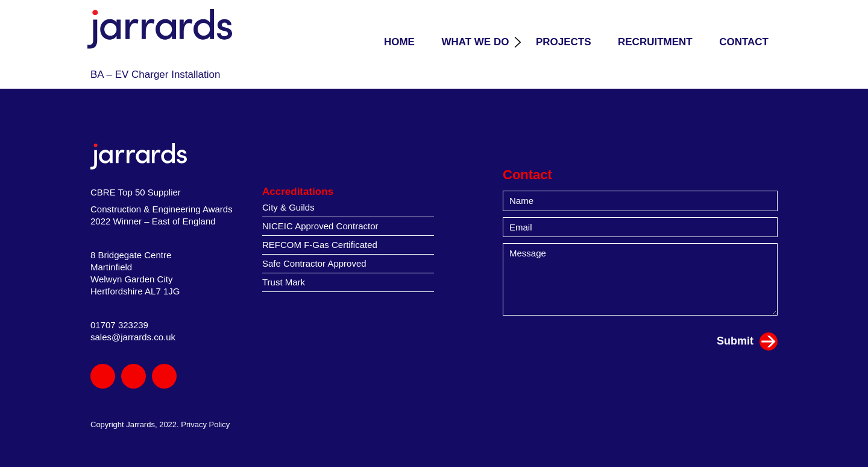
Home (399, 42)
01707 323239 (119, 325)
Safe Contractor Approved (314, 263)
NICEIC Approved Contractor (320, 226)
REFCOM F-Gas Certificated (320, 245)
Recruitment (655, 42)
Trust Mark (284, 282)
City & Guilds (288, 207)
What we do (475, 42)
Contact (744, 42)
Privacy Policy (205, 424)
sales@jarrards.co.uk (133, 337)
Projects (564, 42)
